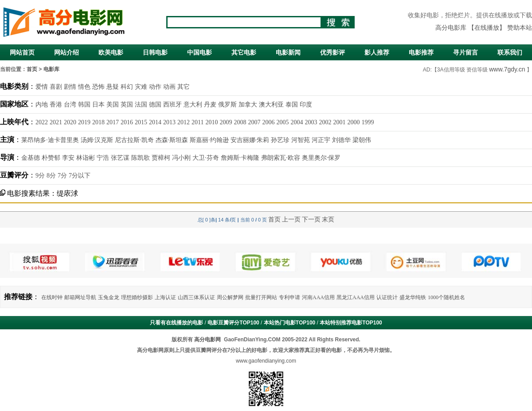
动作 (155, 87)
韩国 (84, 105)
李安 (68, 158)
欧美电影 (111, 52)
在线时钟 (52, 297)
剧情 (70, 87)
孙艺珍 (280, 140)
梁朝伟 (362, 140)
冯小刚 (181, 158)
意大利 (193, 105)
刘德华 (341, 140)
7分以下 (80, 176)
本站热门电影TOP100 (289, 323)
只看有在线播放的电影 (176, 323)
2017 (113, 122)
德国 (155, 105)
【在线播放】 (487, 28)
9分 (40, 176)
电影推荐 (421, 52)
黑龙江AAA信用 (356, 297)
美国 (113, 105)
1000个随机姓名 (446, 297)
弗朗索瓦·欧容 (281, 158)
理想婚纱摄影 (137, 297)
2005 (282, 122)
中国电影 (199, 52)
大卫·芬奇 (206, 158)
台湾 (70, 105)
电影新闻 (288, 52)
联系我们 (510, 52)
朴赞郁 (51, 158)
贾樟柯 (161, 158)
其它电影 (244, 52)
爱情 (42, 87)
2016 (127, 122)
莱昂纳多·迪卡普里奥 (50, 140)
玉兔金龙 (109, 297)
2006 (268, 122)
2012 (184, 122)
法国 (141, 105)
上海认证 (165, 297)
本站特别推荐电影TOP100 (351, 323)
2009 (226, 122)
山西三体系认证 (196, 297)
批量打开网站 (261, 297)
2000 (353, 122)
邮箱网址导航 (80, 297)
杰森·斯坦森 (172, 140)
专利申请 (289, 297)
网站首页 (22, 52)
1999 (368, 122)
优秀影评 (332, 52)
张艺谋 (120, 158)
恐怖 (98, 87)
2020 (70, 122)
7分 (62, 176)
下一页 (311, 219)
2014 (155, 122)
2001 (339, 122)
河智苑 (301, 140)
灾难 (141, 87)
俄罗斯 (227, 105)
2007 (254, 122)
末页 (328, 219)
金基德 (31, 158)
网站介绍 (66, 52)
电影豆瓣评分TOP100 (233, 323)
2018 (98, 122)
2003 (311, 122)
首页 (32, 69)
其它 (184, 87)
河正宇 (321, 140)
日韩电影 (155, 52)
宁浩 (103, 158)
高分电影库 (451, 28)
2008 (240, 122)
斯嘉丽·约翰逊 (209, 140)
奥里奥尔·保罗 (321, 158)
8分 (51, 176)
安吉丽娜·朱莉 (250, 140)
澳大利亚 (271, 105)
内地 (42, 105)
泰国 (292, 105)
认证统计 (387, 297)
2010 (211, 122)
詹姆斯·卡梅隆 (240, 158)
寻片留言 (465, 52)
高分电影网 (207, 340)
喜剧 (56, 87)
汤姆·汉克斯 (97, 140)
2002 (325, 122)
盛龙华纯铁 (413, 297)
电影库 (51, 69)
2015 (141, 122)
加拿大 (248, 105)
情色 (84, 87)
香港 (56, 105)
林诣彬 (86, 158)
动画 (169, 87)
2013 (169, 122)
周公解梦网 (230, 297)
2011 (198, 122)
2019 (84, 122)
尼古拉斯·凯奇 (134, 140)
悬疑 (113, 87)
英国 (127, 105)
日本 (98, 105)
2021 (56, 122)
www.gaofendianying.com (266, 361)
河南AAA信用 (318, 297)
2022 (42, 122)
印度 (306, 105)
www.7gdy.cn (507, 69)
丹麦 (210, 105)
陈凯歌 (141, 158)
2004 (297, 122)
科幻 (127, 87)
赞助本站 (520, 28)
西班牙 (172, 105)
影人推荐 (377, 52)
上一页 (291, 219)
